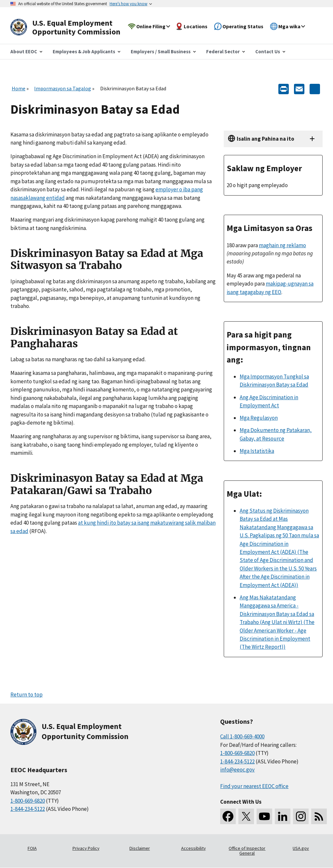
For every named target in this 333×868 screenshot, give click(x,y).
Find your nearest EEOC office (254, 786)
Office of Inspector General (247, 851)
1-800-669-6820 (28, 801)
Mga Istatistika (257, 451)
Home (19, 88)
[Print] (284, 89)
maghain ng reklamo (282, 245)
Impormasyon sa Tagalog (63, 88)
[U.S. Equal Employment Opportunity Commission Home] (73, 27)
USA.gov (301, 848)
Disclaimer (140, 848)
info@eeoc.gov (237, 770)
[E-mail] (299, 89)
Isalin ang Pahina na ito (266, 139)
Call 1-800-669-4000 (242, 736)
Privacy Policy (86, 848)
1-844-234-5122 (28, 809)
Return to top (27, 695)
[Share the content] (315, 89)
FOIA (32, 848)
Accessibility (193, 848)
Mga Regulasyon (259, 418)
